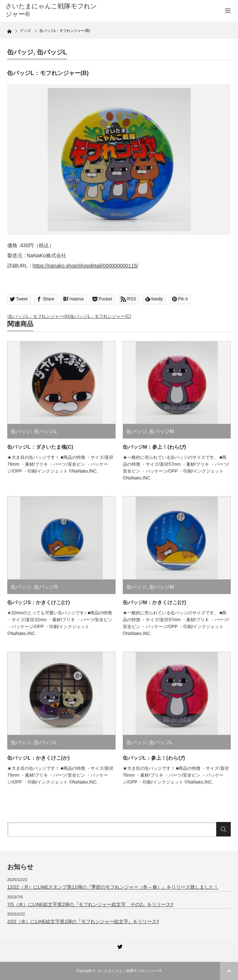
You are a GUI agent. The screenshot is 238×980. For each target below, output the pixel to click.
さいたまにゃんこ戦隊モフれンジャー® (51, 10)
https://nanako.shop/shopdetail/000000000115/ (85, 266)
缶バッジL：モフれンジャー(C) (101, 316)
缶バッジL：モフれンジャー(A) (39, 316)
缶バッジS (46, 587)
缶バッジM (162, 431)
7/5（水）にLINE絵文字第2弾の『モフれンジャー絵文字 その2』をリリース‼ (90, 904)
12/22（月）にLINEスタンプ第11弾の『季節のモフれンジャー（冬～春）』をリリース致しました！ (113, 887)
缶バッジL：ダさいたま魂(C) (40, 447)
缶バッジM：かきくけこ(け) (155, 602)
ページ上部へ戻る (229, 971)
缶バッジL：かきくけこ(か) (38, 758)
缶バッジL (52, 52)
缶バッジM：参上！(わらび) (155, 447)
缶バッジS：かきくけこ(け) (39, 602)
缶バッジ (20, 52)
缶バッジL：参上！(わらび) (154, 758)
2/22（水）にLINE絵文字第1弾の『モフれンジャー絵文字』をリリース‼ (83, 921)
